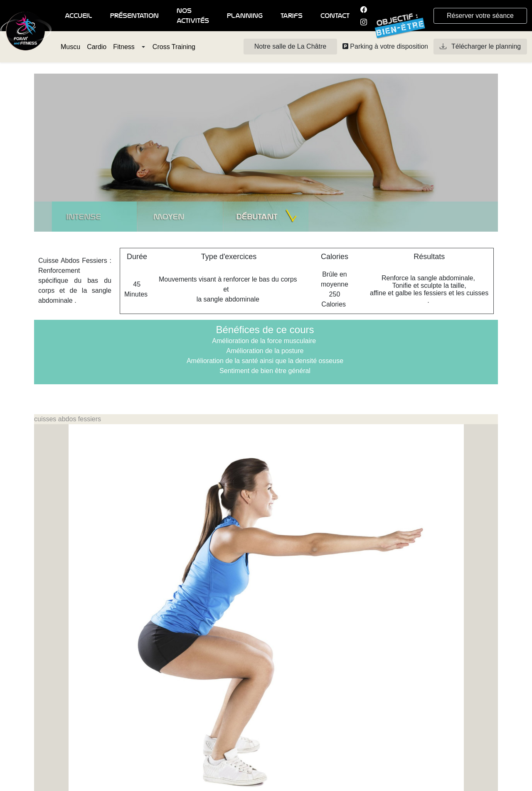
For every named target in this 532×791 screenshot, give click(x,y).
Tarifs (292, 16)
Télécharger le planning (480, 46)
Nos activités (193, 16)
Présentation (134, 16)
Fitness (124, 47)
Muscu (70, 47)
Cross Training (174, 47)
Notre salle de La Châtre (290, 46)
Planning (245, 16)
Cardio (97, 47)
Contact (335, 16)
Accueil (79, 16)
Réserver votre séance (480, 16)
